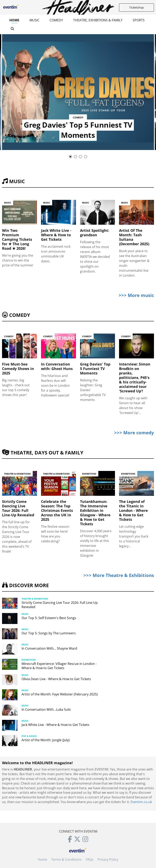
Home (14, 20)
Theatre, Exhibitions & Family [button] (98, 20)
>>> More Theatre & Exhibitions (119, 575)
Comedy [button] (56, 20)
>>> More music (136, 295)
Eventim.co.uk (141, 802)
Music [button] (34, 20)
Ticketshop (136, 7)
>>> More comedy (134, 432)
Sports (139, 20)
